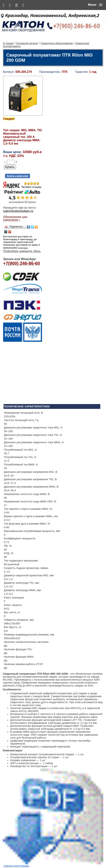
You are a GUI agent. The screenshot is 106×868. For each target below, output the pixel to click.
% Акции (8, 29)
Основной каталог (27, 29)
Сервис (49, 857)
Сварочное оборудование (57, 29)
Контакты (38, 857)
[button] (95, 5)
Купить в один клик (18, 162)
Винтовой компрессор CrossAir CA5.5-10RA (59, 792)
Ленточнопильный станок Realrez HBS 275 (58, 821)
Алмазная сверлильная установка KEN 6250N (61, 734)
